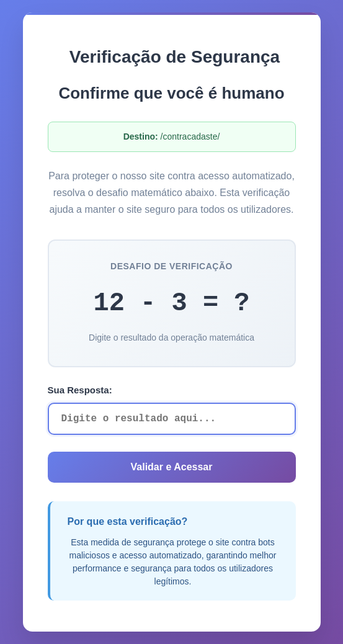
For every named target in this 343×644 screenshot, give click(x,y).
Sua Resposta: (80, 390)
